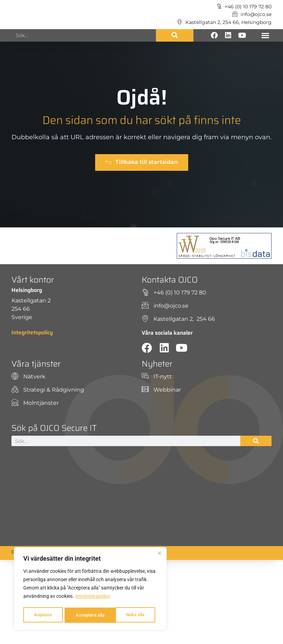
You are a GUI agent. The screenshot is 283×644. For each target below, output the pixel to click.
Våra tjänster (36, 364)
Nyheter (157, 364)
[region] (90, 589)
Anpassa (42, 615)
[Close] (159, 555)
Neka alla (84, 615)
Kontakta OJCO (170, 280)
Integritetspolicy (93, 598)
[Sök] (175, 35)
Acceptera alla (132, 615)
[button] (265, 35)
